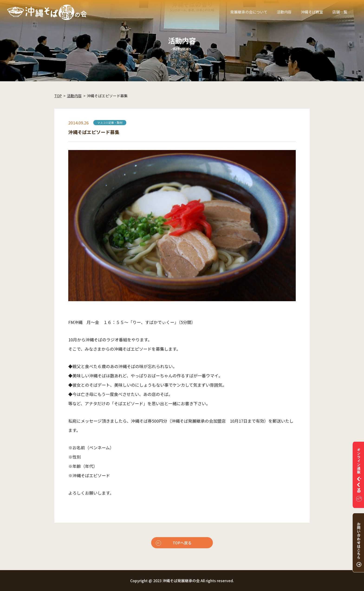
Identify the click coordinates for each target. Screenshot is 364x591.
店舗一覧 (340, 12)
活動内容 (284, 12)
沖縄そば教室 (312, 12)
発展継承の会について (249, 12)
